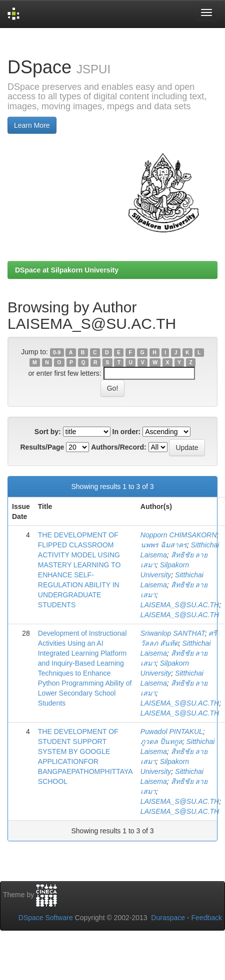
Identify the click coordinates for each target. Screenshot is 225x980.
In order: (127, 432)
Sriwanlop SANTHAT (173, 633)
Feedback (207, 918)
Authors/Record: (118, 447)
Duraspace (168, 918)
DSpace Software (46, 918)
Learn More (32, 125)
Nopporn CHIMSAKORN (179, 535)
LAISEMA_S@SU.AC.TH (180, 605)
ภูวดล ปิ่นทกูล (161, 741)
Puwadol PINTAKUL (172, 732)
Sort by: (48, 432)
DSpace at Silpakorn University (67, 270)
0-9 (57, 352)
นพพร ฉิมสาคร (164, 545)
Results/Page (42, 447)
